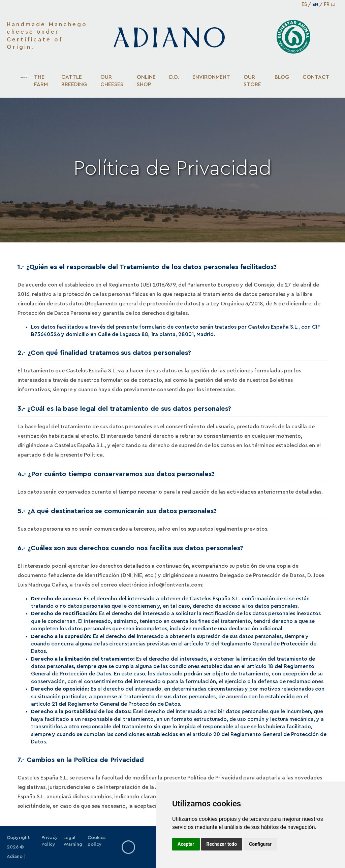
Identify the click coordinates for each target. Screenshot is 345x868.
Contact (316, 77)
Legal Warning (73, 841)
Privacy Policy (50, 841)
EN (315, 5)
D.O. (174, 77)
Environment (211, 77)
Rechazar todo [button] (222, 844)
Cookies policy (97, 841)
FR (327, 5)
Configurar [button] (260, 844)
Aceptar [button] (186, 844)
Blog (282, 77)
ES (304, 5)
